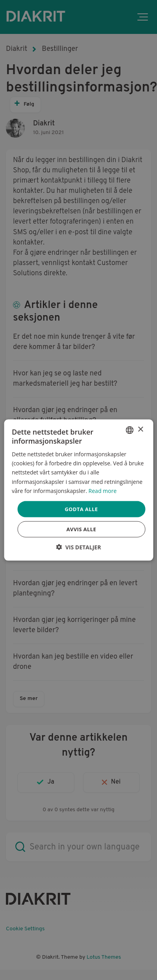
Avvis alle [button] (81, 529)
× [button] (140, 430)
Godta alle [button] (81, 509)
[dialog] (78, 490)
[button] (78, 547)
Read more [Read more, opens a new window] (103, 490)
